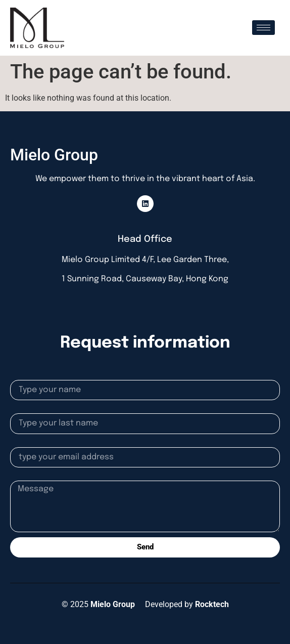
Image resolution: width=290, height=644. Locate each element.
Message (26, 477)
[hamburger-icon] (263, 28)
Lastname (28, 409)
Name (21, 376)
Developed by (187, 604)
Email (20, 443)
